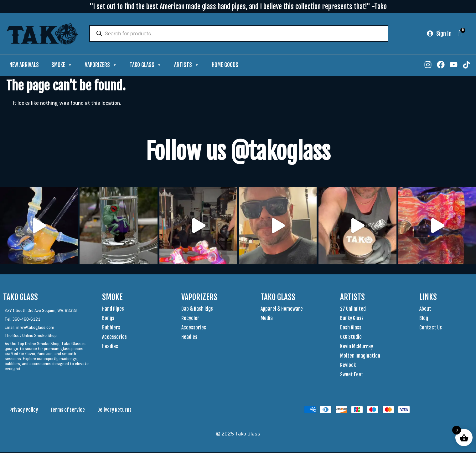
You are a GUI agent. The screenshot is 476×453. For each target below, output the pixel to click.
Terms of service (68, 410)
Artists (187, 66)
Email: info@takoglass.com (29, 328)
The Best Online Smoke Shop (31, 336)
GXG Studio (351, 338)
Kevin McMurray (357, 347)
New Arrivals (24, 66)
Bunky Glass (352, 319)
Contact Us (431, 328)
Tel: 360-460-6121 (23, 320)
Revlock (348, 366)
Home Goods (225, 66)
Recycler (190, 319)
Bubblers (111, 328)
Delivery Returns (114, 410)
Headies (110, 347)
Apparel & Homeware (282, 309)
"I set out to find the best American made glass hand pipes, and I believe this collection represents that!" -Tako (238, 6)
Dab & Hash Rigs (197, 309)
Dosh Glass (351, 328)
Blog (424, 319)
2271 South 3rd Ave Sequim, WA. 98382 (41, 311)
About (425, 309)
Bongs (108, 319)
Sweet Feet (352, 375)
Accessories (114, 338)
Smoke (62, 66)
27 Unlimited (353, 309)
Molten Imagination (360, 356)
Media (267, 319)
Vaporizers (101, 66)
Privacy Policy (24, 410)
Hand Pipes (113, 309)
